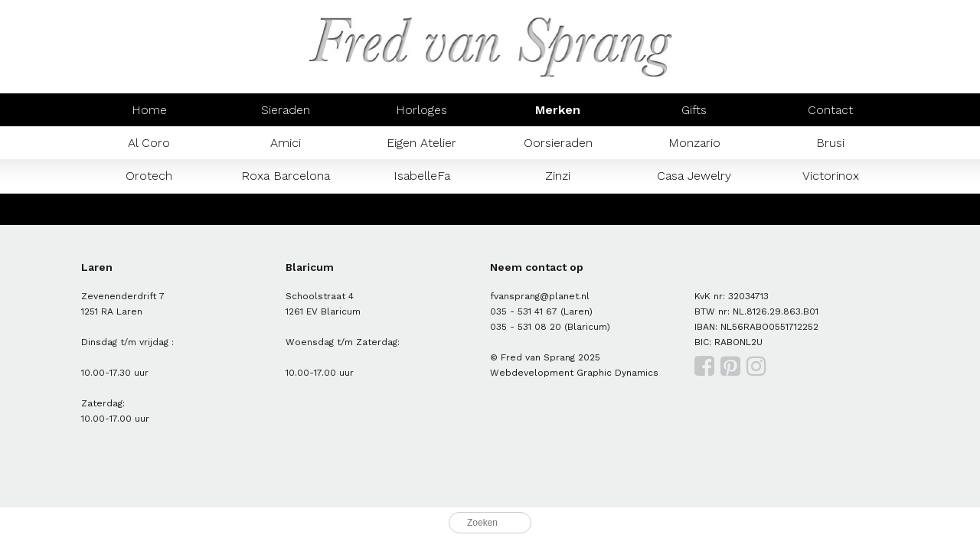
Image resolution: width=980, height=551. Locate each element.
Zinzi (558, 176)
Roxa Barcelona (286, 176)
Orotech (149, 176)
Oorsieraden (558, 143)
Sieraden (286, 110)
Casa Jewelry (694, 176)
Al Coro (149, 143)
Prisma (286, 209)
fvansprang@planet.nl (540, 296)
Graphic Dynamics (617, 373)
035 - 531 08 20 (526, 327)
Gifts (694, 110)
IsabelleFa (422, 176)
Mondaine (149, 209)
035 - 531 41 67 (524, 311)
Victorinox (831, 176)
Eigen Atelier (421, 143)
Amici (286, 143)
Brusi (830, 143)
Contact (830, 110)
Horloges (421, 110)
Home (149, 110)
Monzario (694, 143)
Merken (558, 110)
